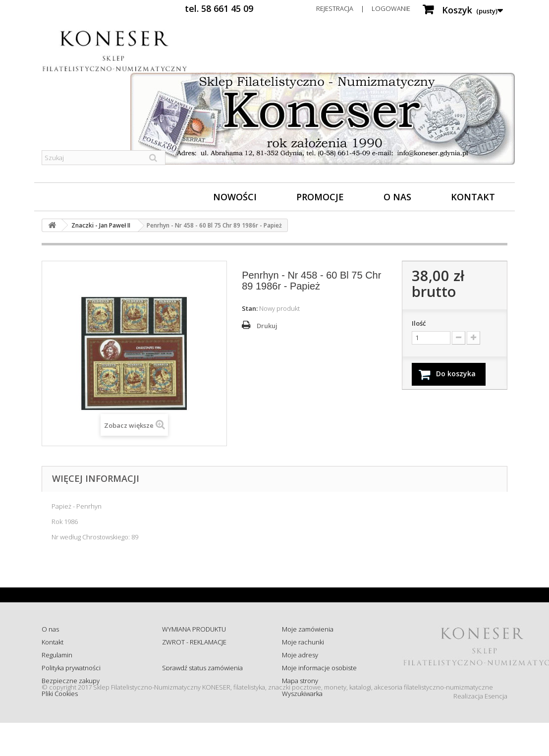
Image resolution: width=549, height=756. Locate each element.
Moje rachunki (303, 642)
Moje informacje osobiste (319, 668)
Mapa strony (300, 681)
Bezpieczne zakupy (71, 681)
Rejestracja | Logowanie (363, 8)
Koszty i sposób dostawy (197, 681)
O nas (397, 197)
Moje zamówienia (308, 629)
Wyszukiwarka (302, 694)
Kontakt (473, 197)
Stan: (250, 308)
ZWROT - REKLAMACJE (194, 642)
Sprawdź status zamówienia (202, 668)
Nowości (235, 197)
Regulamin (57, 655)
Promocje (320, 197)
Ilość (419, 323)
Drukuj (267, 326)
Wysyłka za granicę (189, 694)
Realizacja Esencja (480, 729)
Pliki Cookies (60, 694)
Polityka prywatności (71, 668)
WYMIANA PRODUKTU (194, 629)
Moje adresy (300, 655)
